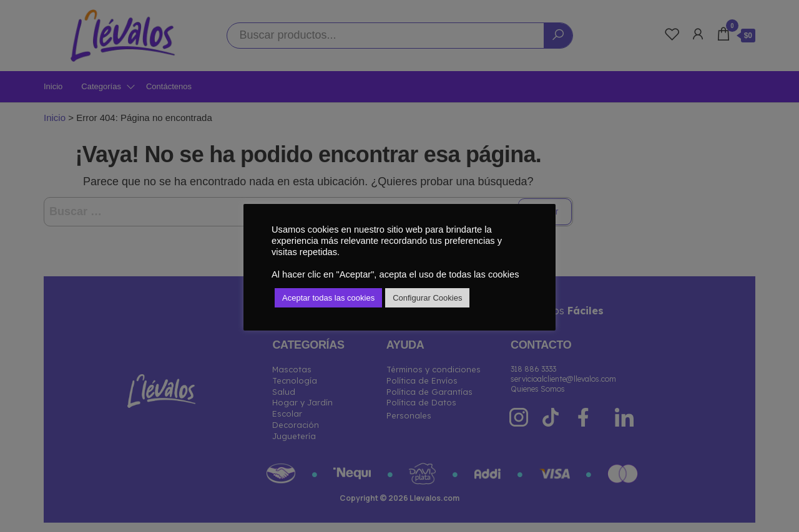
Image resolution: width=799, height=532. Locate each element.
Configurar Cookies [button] (427, 298)
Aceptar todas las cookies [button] (328, 298)
